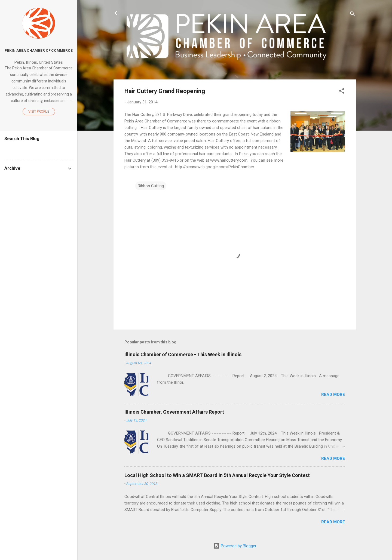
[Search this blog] (39, 149)
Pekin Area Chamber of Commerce (39, 50)
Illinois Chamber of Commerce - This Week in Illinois (183, 354)
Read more (333, 395)
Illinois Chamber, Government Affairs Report (174, 412)
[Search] (353, 15)
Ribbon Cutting (151, 186)
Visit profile (39, 112)
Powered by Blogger (235, 546)
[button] (342, 92)
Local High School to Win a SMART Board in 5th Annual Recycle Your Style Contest (217, 475)
